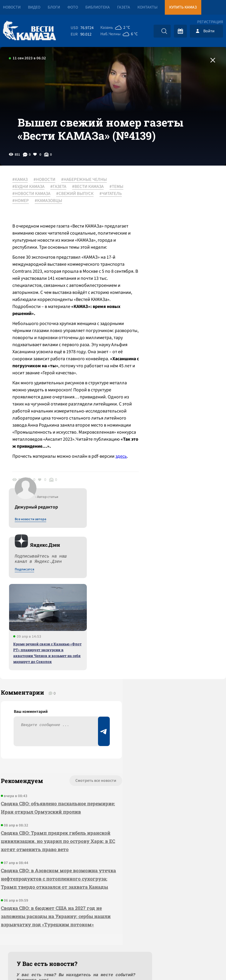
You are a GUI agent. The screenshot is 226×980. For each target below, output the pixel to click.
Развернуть (113, 941)
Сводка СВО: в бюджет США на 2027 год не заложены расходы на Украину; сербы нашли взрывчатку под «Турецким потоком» (46, 837)
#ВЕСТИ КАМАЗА (90, 201)
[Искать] (164, 31)
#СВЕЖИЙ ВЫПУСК (33, 215)
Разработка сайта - (203, 963)
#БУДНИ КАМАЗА (31, 201)
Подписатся (155, 250)
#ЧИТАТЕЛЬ (69, 215)
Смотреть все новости (67, 672)
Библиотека (98, 7)
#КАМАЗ (22, 193)
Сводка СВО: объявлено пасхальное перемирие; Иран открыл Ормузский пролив (45, 703)
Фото (73, 7)
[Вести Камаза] (29, 31)
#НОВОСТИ (47, 193)
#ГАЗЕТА (61, 201)
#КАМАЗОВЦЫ (28, 222)
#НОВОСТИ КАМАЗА (53, 208)
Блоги (54, 7)
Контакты (147, 7)
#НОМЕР (94, 215)
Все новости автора (161, 200)
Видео (34, 7)
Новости (12, 7)
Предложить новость (168, 692)
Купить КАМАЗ (183, 7)
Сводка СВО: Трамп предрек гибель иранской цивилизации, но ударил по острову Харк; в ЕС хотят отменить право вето (46, 745)
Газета (124, 7)
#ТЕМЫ (22, 208)
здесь (36, 526)
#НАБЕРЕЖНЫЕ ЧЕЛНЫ (86, 193)
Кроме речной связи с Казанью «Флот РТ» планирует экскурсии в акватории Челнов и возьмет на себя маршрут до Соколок (178, 333)
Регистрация (210, 22)
